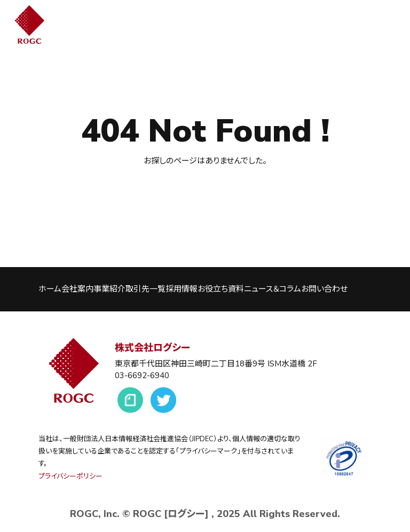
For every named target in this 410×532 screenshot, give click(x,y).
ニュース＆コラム (273, 289)
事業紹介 (109, 289)
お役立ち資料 (221, 289)
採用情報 (182, 289)
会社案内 (77, 289)
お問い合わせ (324, 289)
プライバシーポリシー (70, 476)
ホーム (50, 289)
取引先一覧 (145, 289)
